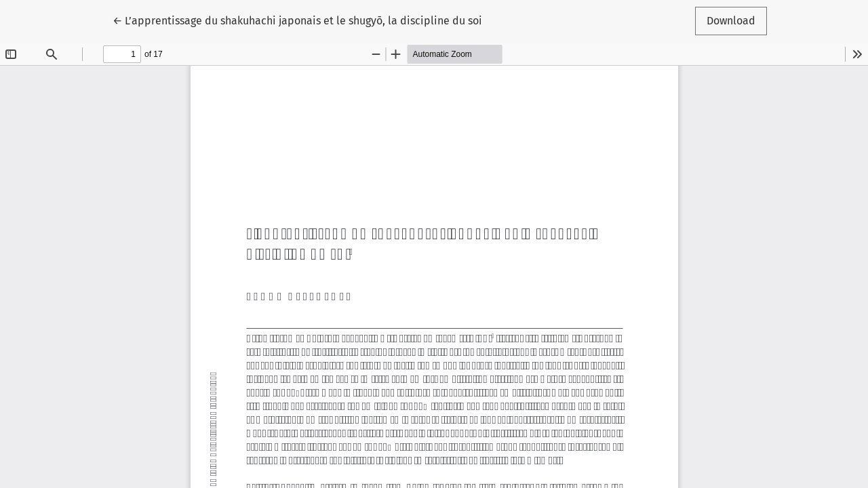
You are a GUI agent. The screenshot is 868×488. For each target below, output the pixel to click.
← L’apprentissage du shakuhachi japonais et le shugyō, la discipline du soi (297, 20)
